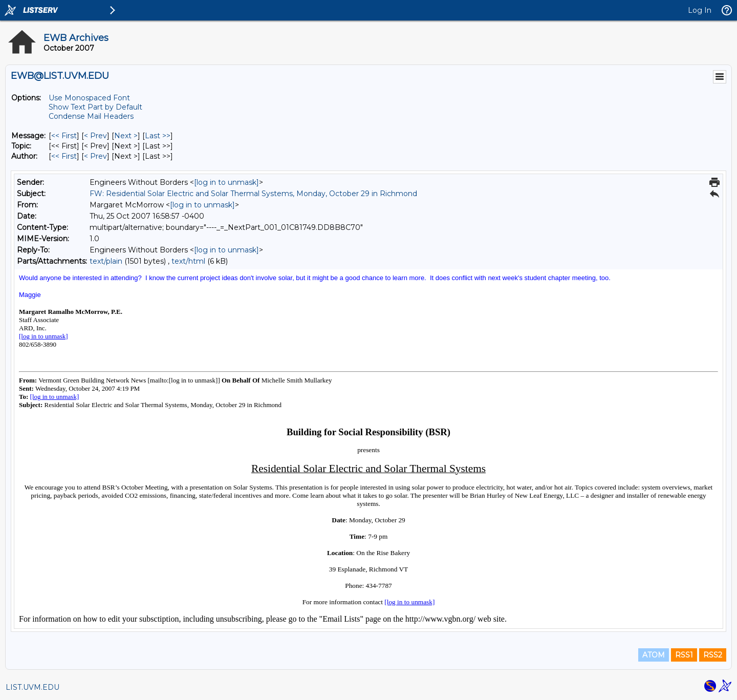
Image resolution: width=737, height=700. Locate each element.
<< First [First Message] (64, 136)
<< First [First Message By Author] (64, 156)
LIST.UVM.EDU (32, 687)
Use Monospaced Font (89, 98)
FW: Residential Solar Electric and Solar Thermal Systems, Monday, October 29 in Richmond (253, 194)
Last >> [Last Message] (158, 136)
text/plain (106, 261)
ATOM (654, 655)
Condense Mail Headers (91, 116)
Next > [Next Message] (126, 136)
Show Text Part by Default (95, 107)
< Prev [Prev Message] (95, 136)
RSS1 (684, 655)
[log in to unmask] (226, 182)
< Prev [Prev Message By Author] (95, 156)
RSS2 (713, 655)
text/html (188, 261)
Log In (700, 10)
